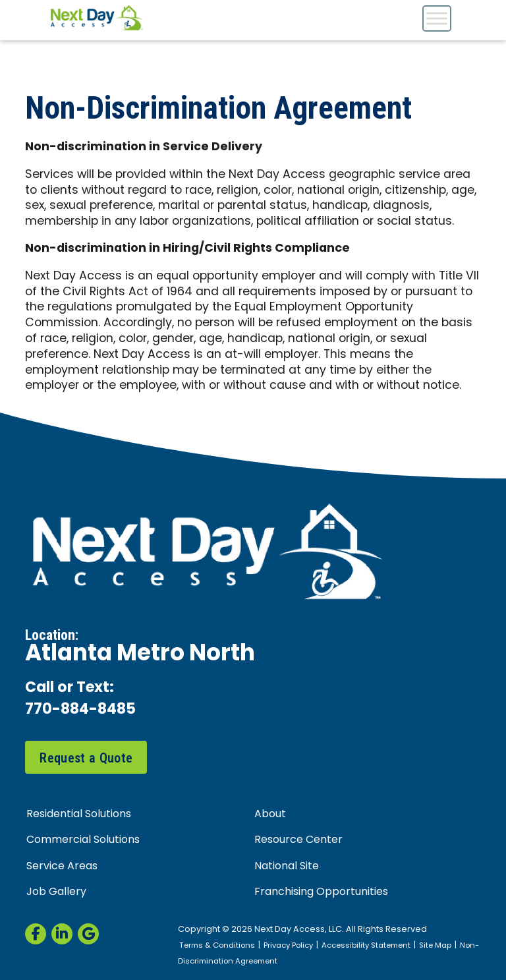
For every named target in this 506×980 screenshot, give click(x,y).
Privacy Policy (288, 946)
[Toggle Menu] (437, 18)
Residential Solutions (79, 815)
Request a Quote (86, 758)
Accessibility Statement (366, 946)
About (270, 815)
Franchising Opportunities (321, 892)
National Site (287, 867)
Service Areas (62, 867)
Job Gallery (56, 892)
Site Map (435, 946)
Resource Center (298, 840)
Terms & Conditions (217, 946)
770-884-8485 (80, 710)
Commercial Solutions (83, 840)
